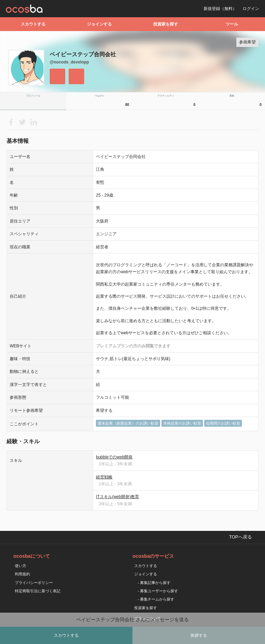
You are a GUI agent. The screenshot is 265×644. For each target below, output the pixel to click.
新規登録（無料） (220, 9)
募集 (246, 102)
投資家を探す (166, 24)
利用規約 (22, 574)
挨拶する (199, 635)
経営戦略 (104, 477)
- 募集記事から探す (154, 583)
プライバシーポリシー (34, 583)
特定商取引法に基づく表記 (38, 591)
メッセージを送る (76, 76)
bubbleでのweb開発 (114, 457)
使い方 (21, 566)
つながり (113, 102)
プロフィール (33, 96)
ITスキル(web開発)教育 (117, 497)
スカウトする (33, 24)
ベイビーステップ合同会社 (83, 54)
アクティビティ (177, 102)
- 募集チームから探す (156, 599)
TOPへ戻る (241, 537)
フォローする (57, 76)
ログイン (251, 9)
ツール (232, 24)
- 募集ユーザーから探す (158, 591)
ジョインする (99, 24)
